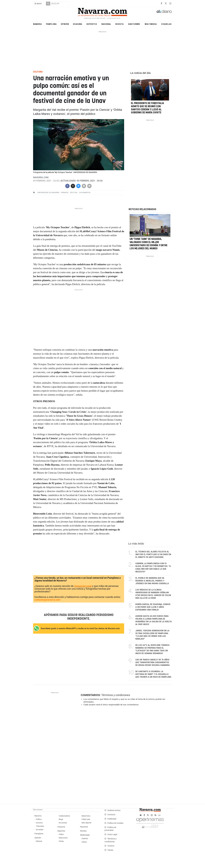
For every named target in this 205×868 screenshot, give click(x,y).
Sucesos (39, 823)
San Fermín (134, 24)
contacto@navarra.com (47, 600)
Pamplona (51, 24)
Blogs (61, 819)
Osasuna (78, 24)
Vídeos (84, 842)
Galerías (85, 838)
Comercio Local (83, 586)
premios (65, 193)
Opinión (65, 24)
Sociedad (39, 830)
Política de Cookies (115, 823)
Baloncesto (63, 838)
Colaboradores (64, 816)
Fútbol (61, 834)
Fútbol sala (86, 819)
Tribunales (40, 826)
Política (39, 819)
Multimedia (151, 24)
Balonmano (86, 816)
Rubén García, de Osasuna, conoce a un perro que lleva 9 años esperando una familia (153, 607)
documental (85, 193)
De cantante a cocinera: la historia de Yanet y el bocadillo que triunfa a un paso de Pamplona (153, 674)
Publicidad (112, 819)
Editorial (39, 841)
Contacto (111, 815)
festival (74, 193)
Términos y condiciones (116, 695)
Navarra (37, 24)
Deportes (92, 24)
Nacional (106, 24)
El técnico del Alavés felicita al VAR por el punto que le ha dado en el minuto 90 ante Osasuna (153, 554)
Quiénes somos (114, 810)
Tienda (110, 850)
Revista (119, 24)
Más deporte (86, 823)
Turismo (111, 846)
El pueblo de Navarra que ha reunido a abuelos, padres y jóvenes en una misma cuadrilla (152, 581)
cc (159, 815)
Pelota (61, 841)
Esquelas (166, 24)
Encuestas (63, 823)
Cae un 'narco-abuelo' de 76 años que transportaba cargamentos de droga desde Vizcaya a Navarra (152, 662)
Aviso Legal (112, 834)
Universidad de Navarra (48, 193)
